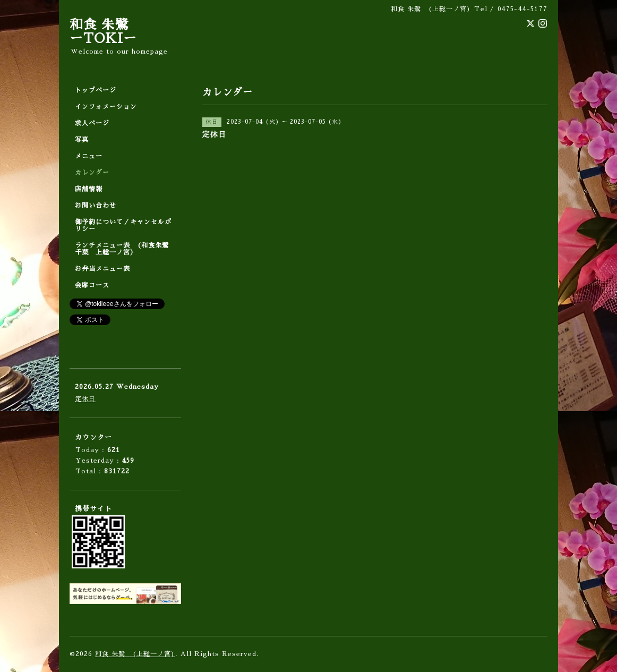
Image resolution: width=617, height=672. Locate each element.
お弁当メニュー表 (102, 269)
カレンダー (92, 173)
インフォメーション (106, 107)
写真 (82, 140)
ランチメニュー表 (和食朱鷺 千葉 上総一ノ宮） (125, 249)
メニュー (89, 156)
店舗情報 (89, 189)
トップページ (96, 90)
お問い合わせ (96, 206)
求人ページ (92, 123)
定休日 (85, 399)
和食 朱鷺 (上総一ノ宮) (135, 654)
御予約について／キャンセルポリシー (123, 226)
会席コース (92, 285)
